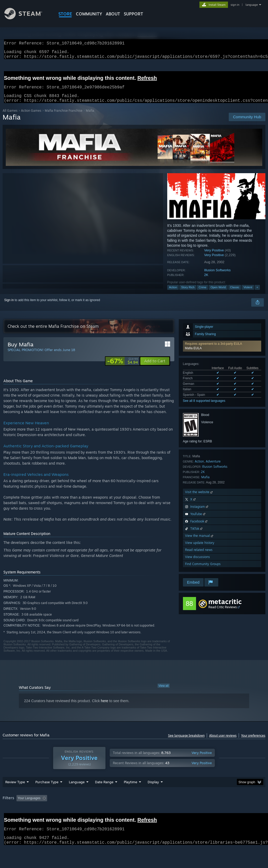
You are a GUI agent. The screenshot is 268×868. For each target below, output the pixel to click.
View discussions (197, 563)
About (113, 14)
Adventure (213, 468)
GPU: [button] (248, 812)
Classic (235, 294)
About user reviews (223, 742)
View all (164, 692)
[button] (222, 352)
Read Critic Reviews (223, 613)
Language (77, 796)
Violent (248, 294)
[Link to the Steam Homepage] (27, 18)
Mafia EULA (193, 354)
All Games (10, 117)
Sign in (9, 306)
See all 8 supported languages (204, 407)
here (104, 707)
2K (206, 281)
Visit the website (199, 498)
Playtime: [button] (122, 812)
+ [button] (257, 294)
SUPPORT (133, 14)
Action (173, 294)
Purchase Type (47, 796)
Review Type (15, 796)
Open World (218, 294)
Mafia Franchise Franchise (64, 117)
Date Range (104, 796)
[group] (134, 815)
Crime (202, 294)
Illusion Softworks (217, 276)
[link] (122, 367)
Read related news (199, 556)
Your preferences (253, 742)
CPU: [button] (231, 812)
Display (153, 796)
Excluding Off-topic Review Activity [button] (82, 812)
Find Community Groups (203, 570)
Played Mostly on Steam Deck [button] (160, 812)
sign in (235, 5)
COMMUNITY (89, 14)
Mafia (205, 483)
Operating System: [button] (204, 812)
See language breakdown (186, 742)
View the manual (200, 542)
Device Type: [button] (13, 819)
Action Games (31, 117)
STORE (65, 14)
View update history (200, 549)
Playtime (130, 796)
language (252, 5)
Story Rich (188, 294)
